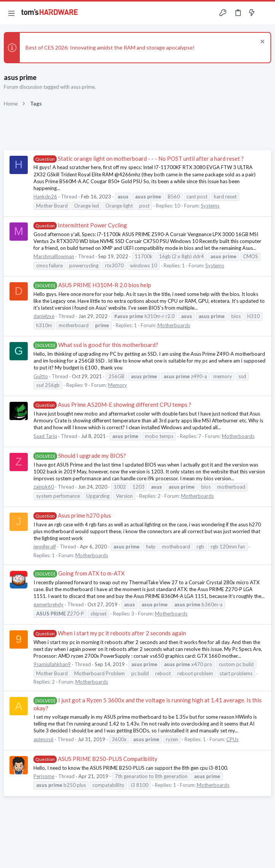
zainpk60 (44, 487)
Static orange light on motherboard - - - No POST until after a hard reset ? (139, 158)
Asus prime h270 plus (72, 515)
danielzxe (44, 316)
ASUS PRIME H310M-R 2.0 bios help (92, 285)
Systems (210, 206)
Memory (118, 385)
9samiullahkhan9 (52, 664)
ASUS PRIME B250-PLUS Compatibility (95, 759)
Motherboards (174, 325)
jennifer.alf (45, 547)
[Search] (265, 13)
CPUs (232, 739)
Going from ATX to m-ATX (79, 573)
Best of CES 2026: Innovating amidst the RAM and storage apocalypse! (110, 47)
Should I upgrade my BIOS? (80, 456)
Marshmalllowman (54, 256)
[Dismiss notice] (261, 42)
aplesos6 (44, 739)
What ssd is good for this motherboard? (96, 345)
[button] (11, 13)
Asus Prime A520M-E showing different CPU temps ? (112, 404)
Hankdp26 (45, 197)
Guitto (41, 376)
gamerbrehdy (48, 604)
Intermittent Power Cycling (80, 225)
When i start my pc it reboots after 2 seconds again (110, 633)
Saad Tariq (45, 436)
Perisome (44, 776)
